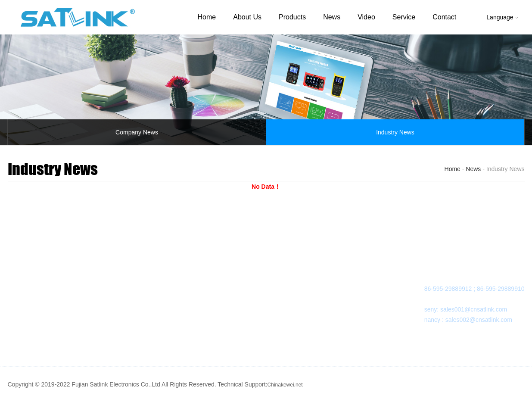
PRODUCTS (115, 262)
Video (366, 17)
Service (404, 17)
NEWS (189, 262)
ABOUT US (32, 262)
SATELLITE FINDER (126, 278)
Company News (137, 132)
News (332, 17)
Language (502, 17)
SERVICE (275, 262)
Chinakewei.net (285, 385)
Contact (444, 17)
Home (207, 17)
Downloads (277, 278)
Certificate (30, 309)
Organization (33, 289)
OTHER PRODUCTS (126, 299)
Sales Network (281, 299)
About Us (247, 17)
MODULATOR (117, 289)
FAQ (268, 289)
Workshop (30, 299)
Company (29, 278)
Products (292, 17)
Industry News (395, 132)
